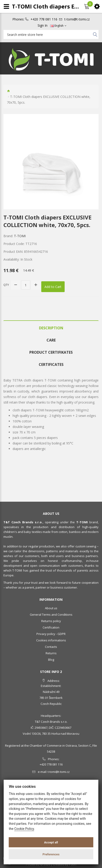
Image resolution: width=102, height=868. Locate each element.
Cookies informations (51, 640)
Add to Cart (53, 287)
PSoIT (73, 864)
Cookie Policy (24, 829)
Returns (51, 653)
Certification (51, 627)
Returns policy (51, 621)
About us (51, 608)
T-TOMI (20, 236)
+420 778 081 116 (44, 19)
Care (51, 340)
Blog (51, 660)
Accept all (51, 842)
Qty (6, 285)
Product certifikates (51, 352)
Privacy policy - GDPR (51, 634)
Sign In (43, 26)
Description (51, 328)
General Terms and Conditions (51, 615)
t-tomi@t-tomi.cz (77, 19)
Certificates (51, 364)
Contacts (51, 647)
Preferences (51, 854)
